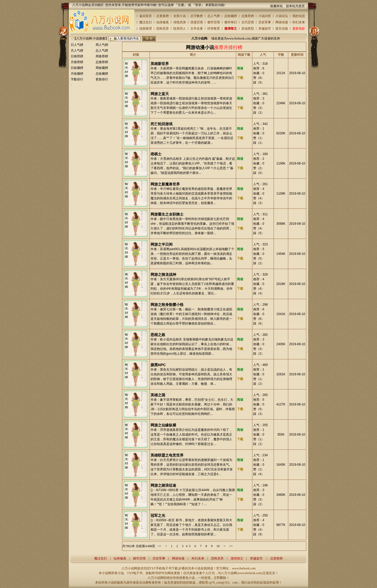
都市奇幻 (231, 22)
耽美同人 (180, 29)
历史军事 (265, 22)
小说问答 (265, 16)
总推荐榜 (248, 16)
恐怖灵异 (163, 29)
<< (159, 546)
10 (218, 546)
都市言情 (214, 22)
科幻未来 (299, 22)
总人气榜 (214, 16)
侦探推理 (146, 29)
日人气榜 (77, 45)
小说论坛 (282, 16)
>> (231, 546)
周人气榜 (102, 45)
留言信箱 (282, 29)
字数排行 (77, 79)
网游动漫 (282, 22)
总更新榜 (163, 16)
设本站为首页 (295, 6)
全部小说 (180, 16)
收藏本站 (276, 6)
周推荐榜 (102, 56)
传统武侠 (180, 22)
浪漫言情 (197, 22)
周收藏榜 (102, 68)
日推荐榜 (77, 56)
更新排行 (102, 79)
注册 (181, 5)
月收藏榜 (77, 74)
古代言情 (248, 22)
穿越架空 (265, 29)
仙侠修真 (163, 22)
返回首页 (146, 16)
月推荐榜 (77, 62)
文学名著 (197, 29)
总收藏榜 (231, 16)
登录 (198, 5)
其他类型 (248, 29)
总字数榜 (197, 16)
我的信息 (299, 16)
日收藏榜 (77, 68)
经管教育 (214, 29)
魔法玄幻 (146, 22)
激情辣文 (231, 29)
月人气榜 (77, 51)
